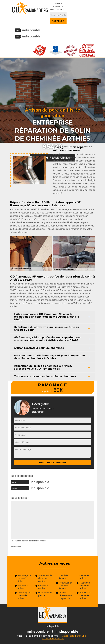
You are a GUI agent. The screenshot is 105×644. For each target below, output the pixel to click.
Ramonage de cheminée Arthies (25, 578)
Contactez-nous (53, 639)
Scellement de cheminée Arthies (45, 578)
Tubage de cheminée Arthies (85, 586)
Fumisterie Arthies (43, 587)
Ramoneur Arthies (23, 587)
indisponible (31, 30)
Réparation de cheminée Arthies (66, 586)
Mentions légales (74, 636)
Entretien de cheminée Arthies (85, 595)
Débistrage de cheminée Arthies (24, 595)
